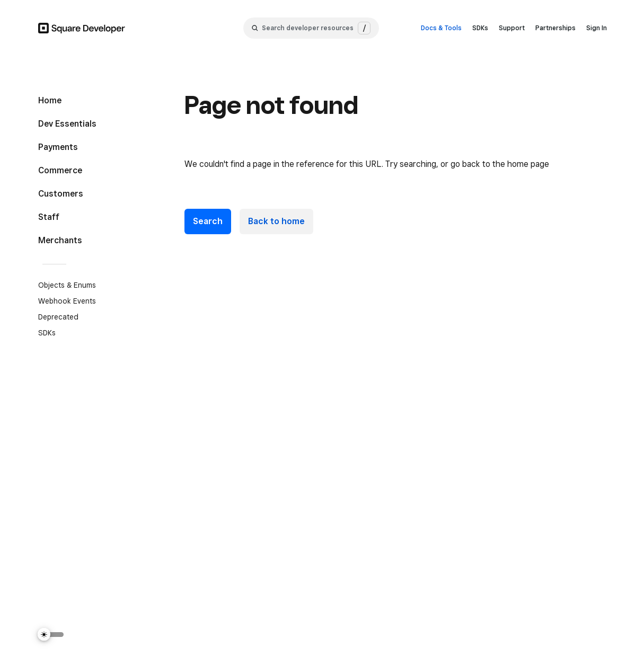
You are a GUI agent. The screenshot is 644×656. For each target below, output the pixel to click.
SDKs (480, 28)
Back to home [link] (276, 221)
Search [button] (208, 221)
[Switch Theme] (51, 635)
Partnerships (555, 28)
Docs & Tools (441, 28)
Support (512, 28)
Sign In (597, 28)
